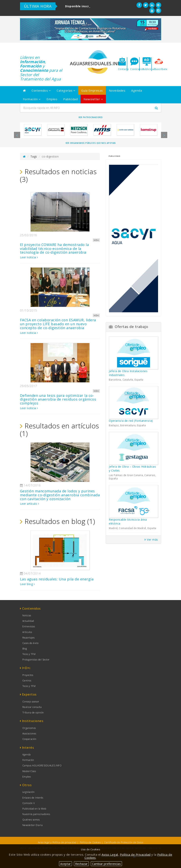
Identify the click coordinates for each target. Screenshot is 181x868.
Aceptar (65, 864)
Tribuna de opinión (33, 713)
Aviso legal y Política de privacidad (57, 842)
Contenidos (41, 90)
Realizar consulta (32, 707)
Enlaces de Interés (33, 798)
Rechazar (81, 864)
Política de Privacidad (135, 854)
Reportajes (29, 638)
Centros (27, 681)
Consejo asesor (31, 702)
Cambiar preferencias (106, 864)
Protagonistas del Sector (36, 660)
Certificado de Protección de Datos (124, 842)
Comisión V (29, 803)
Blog (25, 649)
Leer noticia (29, 257)
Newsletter (93, 99)
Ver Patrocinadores (91, 117)
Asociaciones (29, 734)
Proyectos (28, 675)
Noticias (27, 615)
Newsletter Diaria (33, 825)
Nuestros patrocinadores (36, 814)
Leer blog (27, 584)
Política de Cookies (90, 842)
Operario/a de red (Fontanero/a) (131, 421)
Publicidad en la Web (34, 809)
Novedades (117, 90)
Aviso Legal (110, 854)
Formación (32, 99)
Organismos (29, 728)
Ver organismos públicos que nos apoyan (91, 143)
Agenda (137, 90)
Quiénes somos (31, 820)
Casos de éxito (30, 643)
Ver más (151, 540)
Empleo (52, 99)
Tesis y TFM (29, 654)
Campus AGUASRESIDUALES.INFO (42, 766)
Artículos (27, 632)
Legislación (29, 792)
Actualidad (28, 621)
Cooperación (29, 739)
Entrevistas (29, 626)
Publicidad (70, 99)
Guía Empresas (92, 90)
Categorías (66, 90)
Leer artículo (30, 504)
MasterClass (29, 771)
